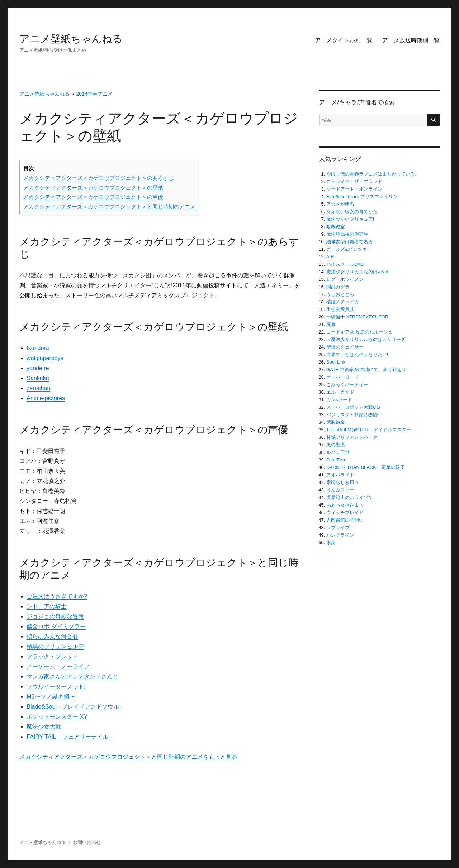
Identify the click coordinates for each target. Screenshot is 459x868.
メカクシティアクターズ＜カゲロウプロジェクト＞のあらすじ (99, 178)
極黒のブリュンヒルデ (55, 646)
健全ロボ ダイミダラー (56, 626)
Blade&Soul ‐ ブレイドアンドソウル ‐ (75, 707)
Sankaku (38, 378)
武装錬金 (336, 422)
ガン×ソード (339, 400)
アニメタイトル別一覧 (344, 40)
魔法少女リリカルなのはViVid (357, 272)
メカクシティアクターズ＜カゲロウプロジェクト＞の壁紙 (93, 188)
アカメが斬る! (341, 204)
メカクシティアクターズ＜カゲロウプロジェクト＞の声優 (93, 197)
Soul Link (336, 362)
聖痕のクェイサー (345, 347)
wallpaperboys (45, 358)
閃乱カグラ (338, 287)
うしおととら (340, 294)
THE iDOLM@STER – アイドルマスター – (371, 430)
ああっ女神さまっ (345, 505)
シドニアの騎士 (47, 606)
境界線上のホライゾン (350, 497)
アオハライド (340, 475)
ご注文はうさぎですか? (57, 596)
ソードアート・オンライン (354, 189)
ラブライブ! (339, 527)
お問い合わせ (87, 842)
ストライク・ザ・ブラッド (354, 181)
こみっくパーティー (347, 385)
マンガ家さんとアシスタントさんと (72, 677)
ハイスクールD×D (345, 264)
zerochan (38, 388)
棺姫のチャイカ (343, 302)
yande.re (38, 368)
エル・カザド (340, 392)
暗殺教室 (336, 227)
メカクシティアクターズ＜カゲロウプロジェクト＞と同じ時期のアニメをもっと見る (128, 757)
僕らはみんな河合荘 (52, 636)
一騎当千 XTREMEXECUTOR (357, 317)
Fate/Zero (336, 460)
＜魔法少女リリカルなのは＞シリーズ (366, 339)
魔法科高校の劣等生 (347, 234)
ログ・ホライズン (345, 279)
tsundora (38, 348)
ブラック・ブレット (52, 656)
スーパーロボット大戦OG (353, 407)
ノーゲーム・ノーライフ (58, 666)
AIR (330, 257)
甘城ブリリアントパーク (352, 437)
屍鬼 (331, 324)
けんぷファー (340, 490)
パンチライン (340, 535)
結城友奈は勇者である (350, 242)
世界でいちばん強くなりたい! (357, 354)
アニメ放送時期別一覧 (411, 40)
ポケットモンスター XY (57, 717)
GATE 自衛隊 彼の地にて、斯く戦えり (366, 370)
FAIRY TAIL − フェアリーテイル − (70, 737)
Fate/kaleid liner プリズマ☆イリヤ (362, 196)
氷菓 (331, 543)
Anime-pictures (46, 398)
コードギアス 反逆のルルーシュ (360, 332)
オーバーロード (343, 377)
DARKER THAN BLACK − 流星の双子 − (368, 467)
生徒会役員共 (340, 309)
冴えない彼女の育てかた (352, 212)
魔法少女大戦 (44, 727)
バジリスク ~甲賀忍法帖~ (353, 415)
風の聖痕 (336, 445)
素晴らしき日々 (343, 482)
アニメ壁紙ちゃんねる (71, 39)
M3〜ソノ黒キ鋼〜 (51, 697)
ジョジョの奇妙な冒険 (55, 616)
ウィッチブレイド (345, 512)
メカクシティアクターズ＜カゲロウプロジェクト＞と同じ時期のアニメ (109, 207)
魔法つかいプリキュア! (350, 219)
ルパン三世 (338, 452)
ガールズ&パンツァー (349, 249)
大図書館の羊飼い (345, 520)
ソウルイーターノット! (56, 687)
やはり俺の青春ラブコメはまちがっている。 (373, 174)
